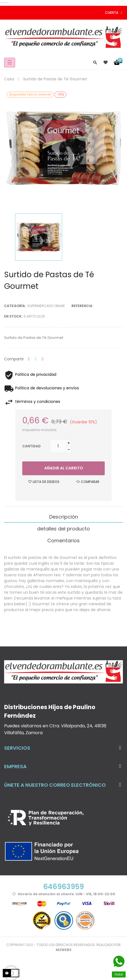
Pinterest (43, 359)
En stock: (13, 316)
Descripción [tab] (64, 517)
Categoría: (15, 306)
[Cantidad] (58, 446)
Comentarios (64, 541)
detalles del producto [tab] (64, 529)
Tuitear (36, 359)
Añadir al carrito (64, 468)
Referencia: (82, 306)
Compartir (29, 359)
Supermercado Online (46, 306)
